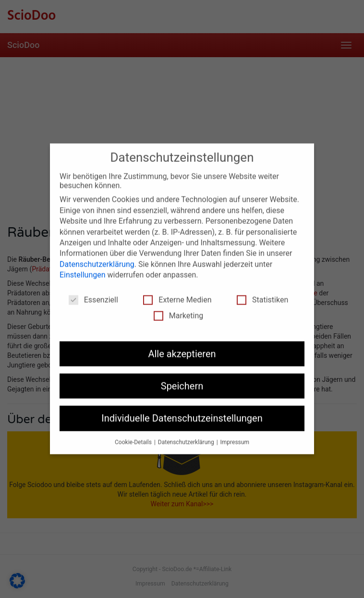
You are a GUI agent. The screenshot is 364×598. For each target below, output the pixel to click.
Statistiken (262, 295)
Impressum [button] (235, 437)
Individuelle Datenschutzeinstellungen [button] (182, 414)
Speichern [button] (182, 381)
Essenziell (93, 295)
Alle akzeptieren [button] (182, 349)
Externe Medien (177, 295)
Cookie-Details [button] (134, 437)
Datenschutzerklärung (97, 259)
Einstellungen (83, 270)
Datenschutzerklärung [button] (187, 437)
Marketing (178, 311)
